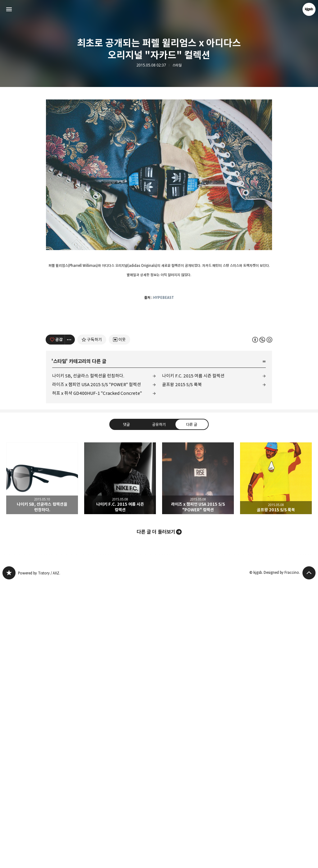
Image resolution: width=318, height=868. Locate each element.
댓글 (126, 710)
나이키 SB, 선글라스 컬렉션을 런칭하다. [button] (42, 764)
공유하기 (159, 710)
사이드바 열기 (9, 9)
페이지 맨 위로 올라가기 (309, 859)
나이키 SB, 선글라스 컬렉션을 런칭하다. (88, 662)
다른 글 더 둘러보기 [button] (156, 818)
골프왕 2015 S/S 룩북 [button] (276, 764)
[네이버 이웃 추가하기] (119, 625)
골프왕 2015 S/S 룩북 (182, 670)
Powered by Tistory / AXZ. (39, 859)
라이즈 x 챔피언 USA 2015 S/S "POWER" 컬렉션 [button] (198, 764)
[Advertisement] (159, 146)
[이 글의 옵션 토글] (70, 625)
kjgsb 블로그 (9, 859)
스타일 (177, 65)
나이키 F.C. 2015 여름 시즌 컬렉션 (193, 662)
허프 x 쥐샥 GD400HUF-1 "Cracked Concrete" (97, 679)
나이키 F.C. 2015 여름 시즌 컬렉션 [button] (120, 764)
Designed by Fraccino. (282, 858)
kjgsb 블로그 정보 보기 (309, 9)
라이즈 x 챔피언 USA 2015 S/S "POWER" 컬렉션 (97, 670)
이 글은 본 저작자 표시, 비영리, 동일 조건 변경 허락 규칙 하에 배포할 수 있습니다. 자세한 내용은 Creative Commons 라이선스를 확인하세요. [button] (262, 626)
